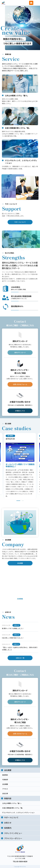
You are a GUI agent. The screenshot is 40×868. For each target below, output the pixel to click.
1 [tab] (18, 501)
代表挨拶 (5, 780)
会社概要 (20, 564)
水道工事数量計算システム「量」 (13, 808)
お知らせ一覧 (20, 658)
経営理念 (5, 775)
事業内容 (8, 798)
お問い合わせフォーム (20, 385)
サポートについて (20, 222)
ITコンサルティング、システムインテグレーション (18, 813)
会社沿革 (5, 793)
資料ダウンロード (20, 353)
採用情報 (20, 599)
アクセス (5, 789)
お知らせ (8, 823)
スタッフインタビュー (13, 833)
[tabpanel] (20, 466)
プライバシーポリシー (13, 838)
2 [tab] (23, 501)
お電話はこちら (20, 411)
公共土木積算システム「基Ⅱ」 (12, 803)
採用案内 (8, 828)
